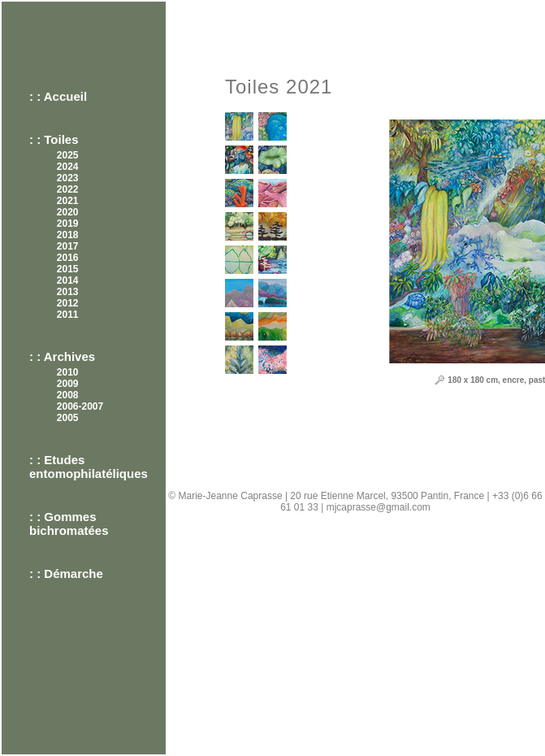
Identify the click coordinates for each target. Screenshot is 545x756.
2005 (68, 418)
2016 (68, 258)
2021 (68, 201)
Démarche (74, 574)
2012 (68, 303)
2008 (68, 395)
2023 (68, 178)
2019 (68, 224)
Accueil (65, 96)
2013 (68, 292)
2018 (68, 235)
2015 (68, 269)
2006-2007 (80, 406)
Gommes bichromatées (69, 524)
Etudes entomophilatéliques (89, 467)
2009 (68, 384)
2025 (68, 155)
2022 (68, 189)
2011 (68, 315)
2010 (68, 372)
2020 (68, 212)
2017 (68, 246)
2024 (68, 167)
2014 (68, 280)
